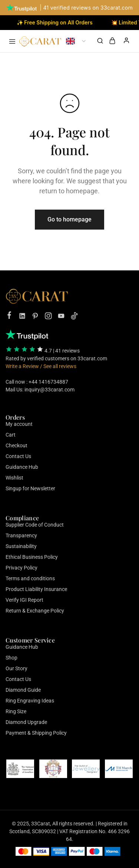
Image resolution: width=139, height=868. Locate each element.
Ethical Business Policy (32, 557)
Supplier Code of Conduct (35, 525)
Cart (11, 435)
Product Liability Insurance (36, 589)
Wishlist (14, 478)
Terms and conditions (30, 578)
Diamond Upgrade (26, 722)
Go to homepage (69, 219)
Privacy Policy (21, 568)
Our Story (16, 668)
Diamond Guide (23, 690)
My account (19, 424)
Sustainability (21, 546)
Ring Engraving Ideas (30, 701)
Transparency (21, 535)
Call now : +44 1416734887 (37, 382)
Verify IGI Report (24, 600)
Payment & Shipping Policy (36, 733)
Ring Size (16, 711)
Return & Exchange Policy (35, 611)
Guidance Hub (22, 467)
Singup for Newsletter (30, 488)
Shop (11, 658)
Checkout (16, 445)
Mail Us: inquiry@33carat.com (40, 390)
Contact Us (18, 456)
